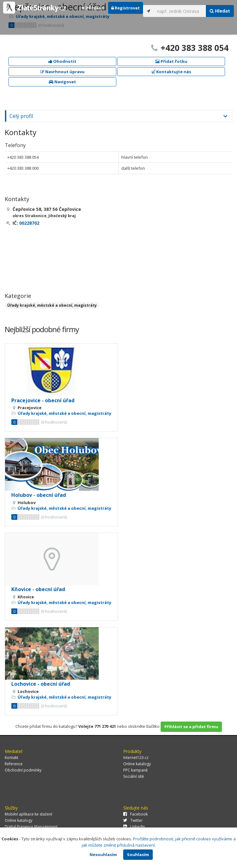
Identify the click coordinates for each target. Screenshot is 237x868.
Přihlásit (93, 8)
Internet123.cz (136, 758)
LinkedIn (134, 827)
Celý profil (21, 116)
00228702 (29, 223)
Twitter (133, 820)
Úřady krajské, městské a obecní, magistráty (52, 305)
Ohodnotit (62, 61)
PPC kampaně (135, 770)
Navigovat (62, 82)
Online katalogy (137, 764)
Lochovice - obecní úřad (41, 684)
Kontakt (11, 758)
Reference (14, 764)
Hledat (220, 11)
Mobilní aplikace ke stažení (28, 814)
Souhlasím (138, 854)
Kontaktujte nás (171, 72)
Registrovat (126, 8)
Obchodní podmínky (23, 770)
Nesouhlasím (103, 854)
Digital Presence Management (31, 827)
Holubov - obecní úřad (39, 495)
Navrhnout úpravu (62, 72)
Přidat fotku (171, 61)
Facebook (135, 814)
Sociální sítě (134, 776)
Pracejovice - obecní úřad (43, 400)
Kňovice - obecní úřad (38, 589)
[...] (180, 11)
